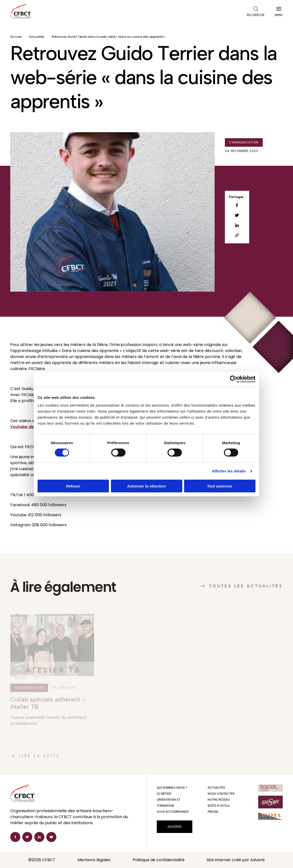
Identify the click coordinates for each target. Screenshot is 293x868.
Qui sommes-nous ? (172, 788)
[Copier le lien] (237, 235)
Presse (213, 812)
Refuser (73, 486)
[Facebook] (15, 837)
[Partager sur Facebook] (237, 205)
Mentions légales (94, 860)
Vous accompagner (173, 812)
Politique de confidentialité (159, 860)
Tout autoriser (220, 486)
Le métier (164, 794)
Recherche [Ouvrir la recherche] (256, 12)
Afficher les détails (229, 471)
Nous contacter (221, 794)
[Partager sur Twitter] (237, 215)
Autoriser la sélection (147, 486)
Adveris (257, 860)
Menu (279, 13)
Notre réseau (219, 800)
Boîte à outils (219, 806)
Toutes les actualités (242, 586)
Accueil (16, 37)
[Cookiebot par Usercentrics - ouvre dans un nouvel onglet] (234, 379)
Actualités (37, 37)
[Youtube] (51, 837)
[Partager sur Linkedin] (237, 225)
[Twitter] (27, 837)
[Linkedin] (39, 837)
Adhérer (175, 827)
